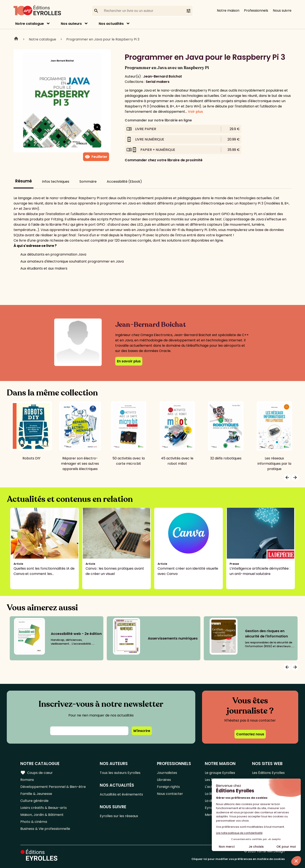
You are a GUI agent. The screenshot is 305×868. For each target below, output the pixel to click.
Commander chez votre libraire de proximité (164, 160)
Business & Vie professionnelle (45, 829)
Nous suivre (282, 10)
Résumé (24, 181)
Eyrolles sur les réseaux (119, 816)
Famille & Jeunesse (36, 794)
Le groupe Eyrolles (220, 773)
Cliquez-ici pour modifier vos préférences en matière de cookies (238, 859)
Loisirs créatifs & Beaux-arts (44, 808)
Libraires (164, 780)
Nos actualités (111, 24)
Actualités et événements (121, 794)
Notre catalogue (30, 24)
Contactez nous (250, 734)
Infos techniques (56, 182)
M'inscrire (142, 731)
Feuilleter (96, 157)
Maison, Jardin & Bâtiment (42, 815)
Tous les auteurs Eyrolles (120, 773)
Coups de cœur (37, 773)
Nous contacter (170, 794)
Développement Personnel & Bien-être (53, 787)
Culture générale (34, 801)
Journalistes (167, 773)
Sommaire (88, 182)
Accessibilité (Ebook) (124, 182)
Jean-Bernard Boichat (163, 76)
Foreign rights (168, 787)
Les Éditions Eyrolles (268, 773)
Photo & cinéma (34, 822)
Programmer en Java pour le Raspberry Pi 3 (103, 39)
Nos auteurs (71, 24)
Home (16, 39)
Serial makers (158, 82)
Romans (27, 780)
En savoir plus (129, 361)
